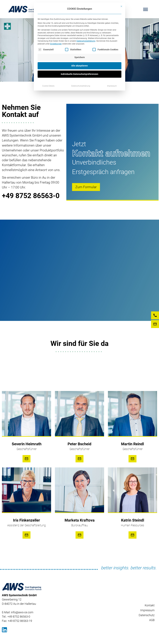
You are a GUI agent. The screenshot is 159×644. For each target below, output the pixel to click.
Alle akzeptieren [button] (79, 66)
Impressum (112, 86)
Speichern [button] (80, 57)
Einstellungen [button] (56, 44)
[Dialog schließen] (121, 6)
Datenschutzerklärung (86, 41)
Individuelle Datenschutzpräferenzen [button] (79, 74)
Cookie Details (48, 86)
